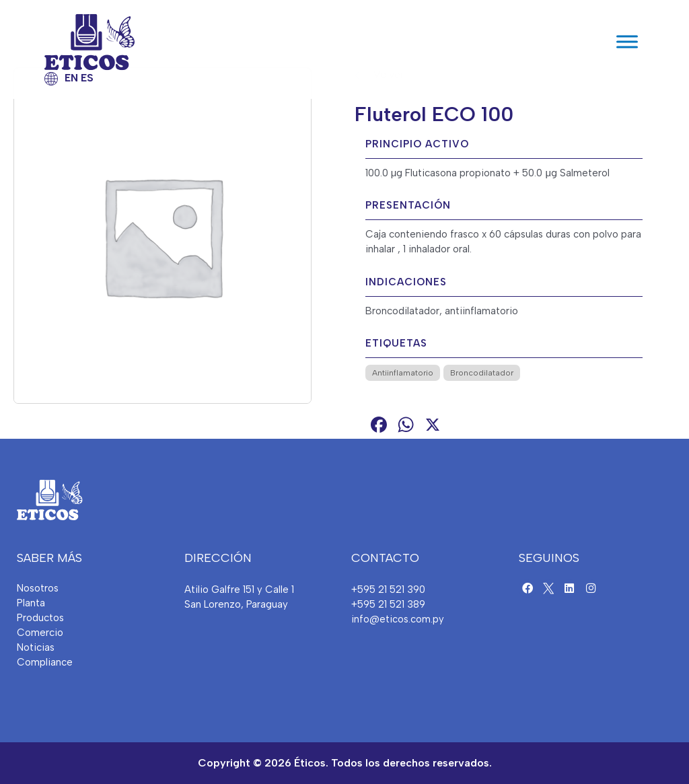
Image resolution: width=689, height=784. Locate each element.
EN (71, 78)
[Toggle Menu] (627, 42)
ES (87, 78)
